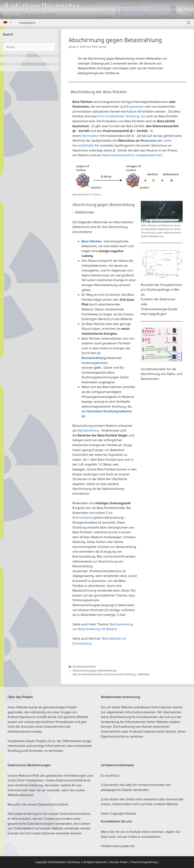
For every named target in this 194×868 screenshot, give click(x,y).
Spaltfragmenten (132, 107)
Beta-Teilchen (92, 241)
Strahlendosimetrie (84, 666)
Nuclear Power (119, 862)
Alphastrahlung (88, 430)
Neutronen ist (151, 140)
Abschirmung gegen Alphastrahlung (94, 670)
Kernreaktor (91, 136)
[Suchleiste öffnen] (189, 23)
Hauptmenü (27, 23)
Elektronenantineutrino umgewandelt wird (132, 155)
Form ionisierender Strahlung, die (121, 116)
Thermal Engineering (144, 862)
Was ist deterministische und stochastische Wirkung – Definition (111, 674)
